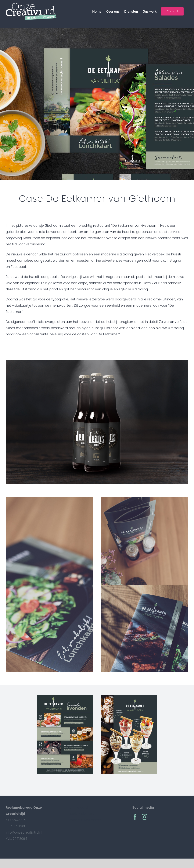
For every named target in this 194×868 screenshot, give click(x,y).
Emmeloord (78, 807)
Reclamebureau (82, 814)
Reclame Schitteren (85, 820)
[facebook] (135, 817)
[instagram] (145, 817)
